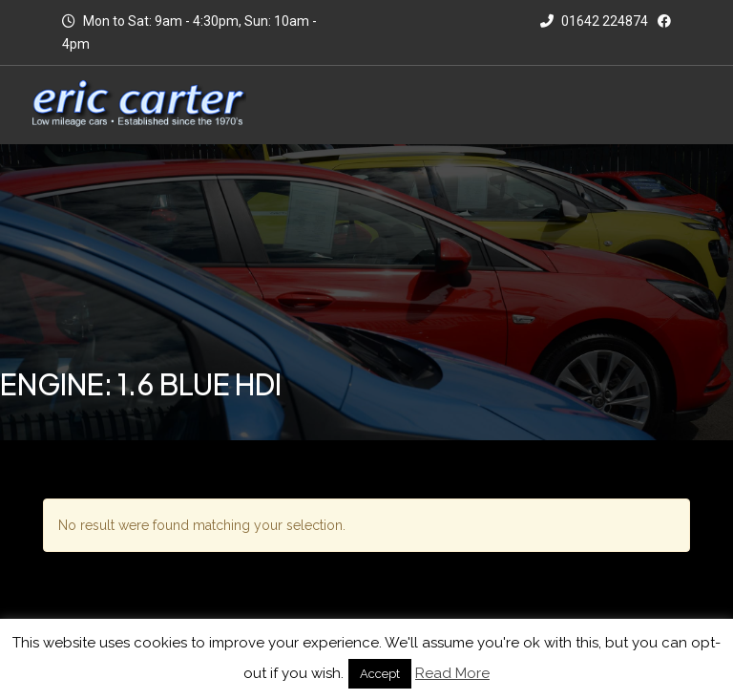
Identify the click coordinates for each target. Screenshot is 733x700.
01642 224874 (594, 21)
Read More (452, 673)
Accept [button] (380, 674)
